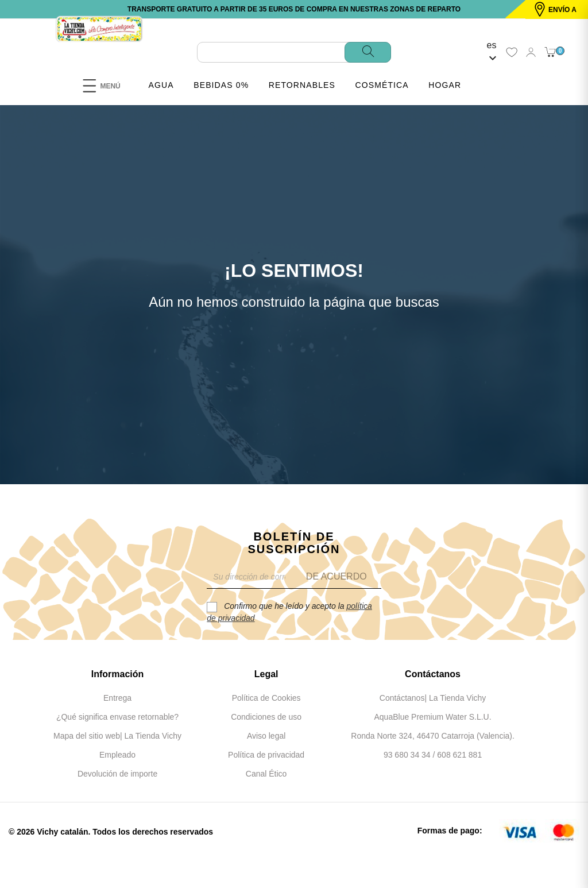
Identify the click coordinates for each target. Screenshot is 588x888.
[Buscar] (294, 52)
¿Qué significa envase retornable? (117, 717)
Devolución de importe (117, 774)
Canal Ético (266, 774)
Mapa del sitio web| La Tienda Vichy (117, 736)
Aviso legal (266, 736)
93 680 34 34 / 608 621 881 (433, 755)
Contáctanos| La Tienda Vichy (433, 698)
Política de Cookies (266, 698)
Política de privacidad (266, 755)
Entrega (117, 698)
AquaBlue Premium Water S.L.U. (432, 717)
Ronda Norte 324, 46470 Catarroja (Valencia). (433, 736)
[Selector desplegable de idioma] (492, 52)
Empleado (117, 755)
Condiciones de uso (266, 717)
